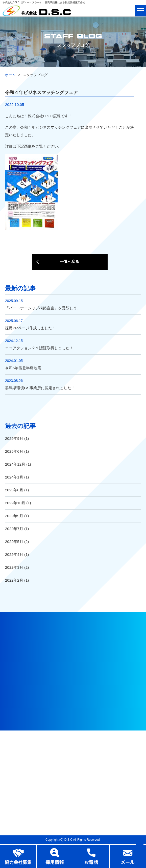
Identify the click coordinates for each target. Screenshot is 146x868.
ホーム (10, 75)
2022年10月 (15, 503)
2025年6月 (14, 451)
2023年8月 (14, 490)
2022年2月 (14, 580)
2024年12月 (15, 464)
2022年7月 (14, 529)
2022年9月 (14, 516)
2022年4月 (14, 554)
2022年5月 (14, 542)
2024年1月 (14, 477)
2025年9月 (14, 438)
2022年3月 (14, 567)
